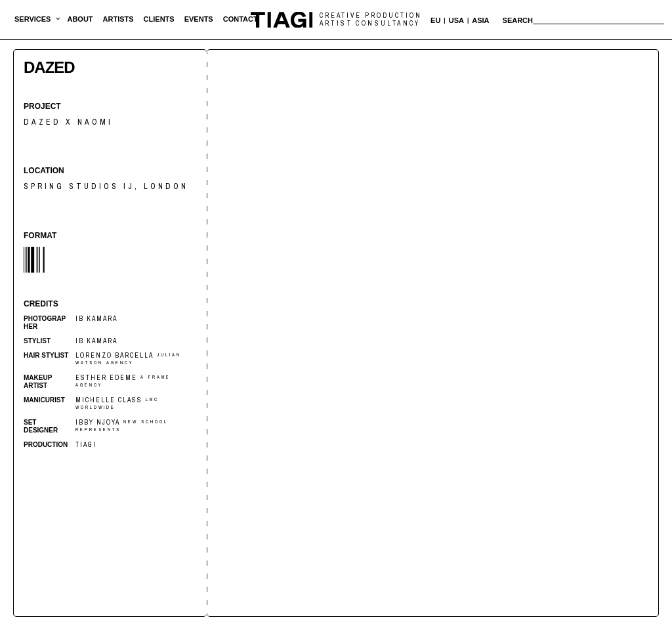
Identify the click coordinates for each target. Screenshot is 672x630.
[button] (32, 20)
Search (518, 20)
